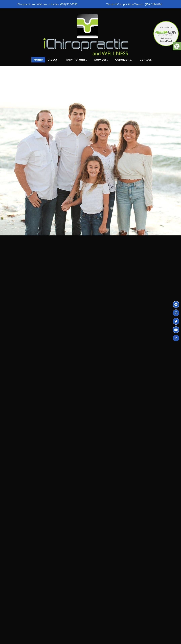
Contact (145, 60)
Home (38, 60)
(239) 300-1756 (69, 4)
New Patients (76, 60)
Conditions (123, 60)
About (53, 60)
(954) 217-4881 (153, 4)
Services (100, 60)
